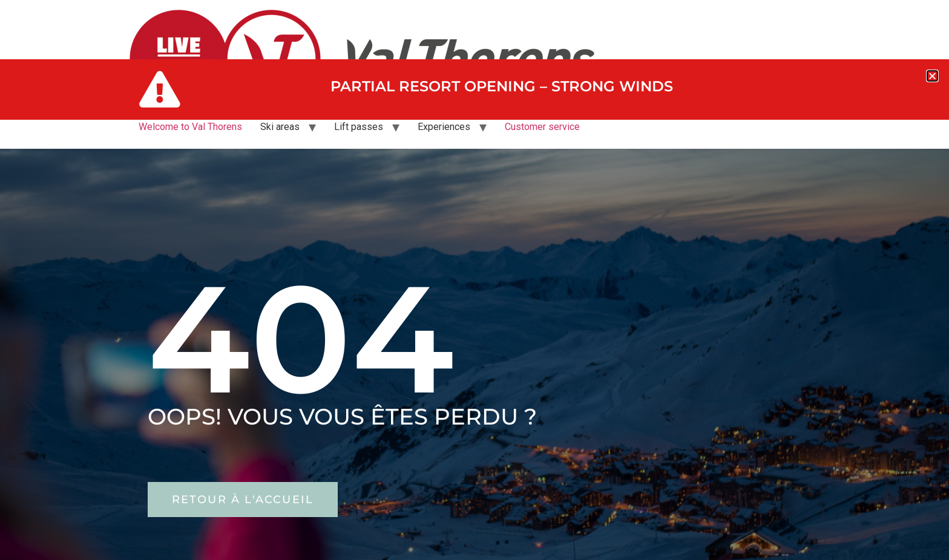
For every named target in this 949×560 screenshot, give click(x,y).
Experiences (444, 127)
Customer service (542, 127)
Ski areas (280, 127)
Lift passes (359, 127)
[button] (932, 76)
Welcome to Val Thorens (190, 127)
